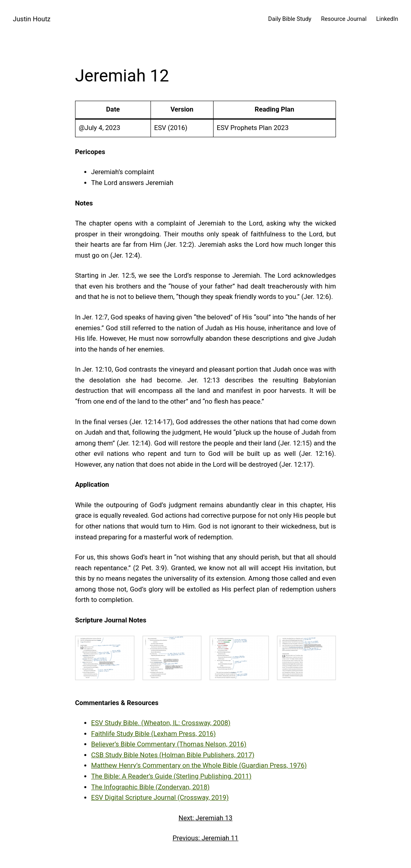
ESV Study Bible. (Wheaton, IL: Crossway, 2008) (161, 723)
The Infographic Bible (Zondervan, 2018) (150, 787)
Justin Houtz (32, 19)
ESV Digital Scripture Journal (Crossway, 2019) (160, 798)
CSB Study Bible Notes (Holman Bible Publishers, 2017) (173, 755)
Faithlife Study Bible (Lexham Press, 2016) (154, 734)
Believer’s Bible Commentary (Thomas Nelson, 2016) (169, 744)
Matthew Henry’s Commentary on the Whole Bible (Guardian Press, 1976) (199, 765)
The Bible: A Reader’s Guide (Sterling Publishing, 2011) (171, 776)
